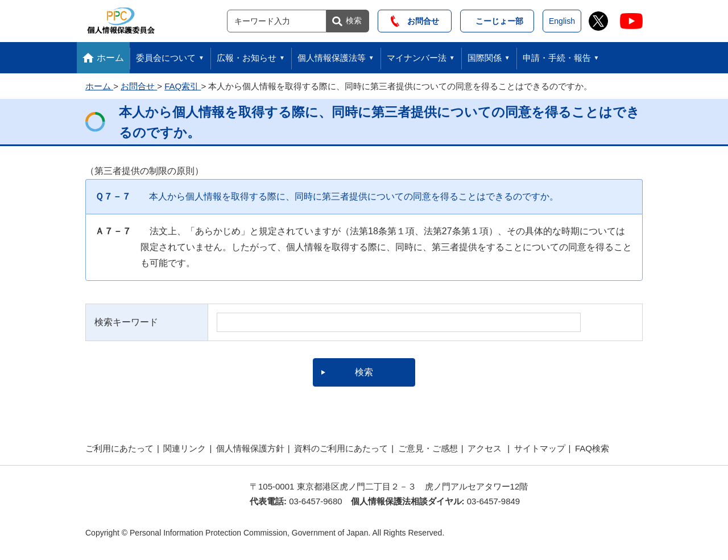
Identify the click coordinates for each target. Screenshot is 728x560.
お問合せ (415, 21)
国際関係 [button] (485, 58)
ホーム (110, 58)
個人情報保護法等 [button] (332, 58)
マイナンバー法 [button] (417, 58)
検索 (354, 20)
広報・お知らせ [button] (247, 58)
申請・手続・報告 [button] (557, 58)
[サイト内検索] (277, 21)
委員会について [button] (166, 58)
